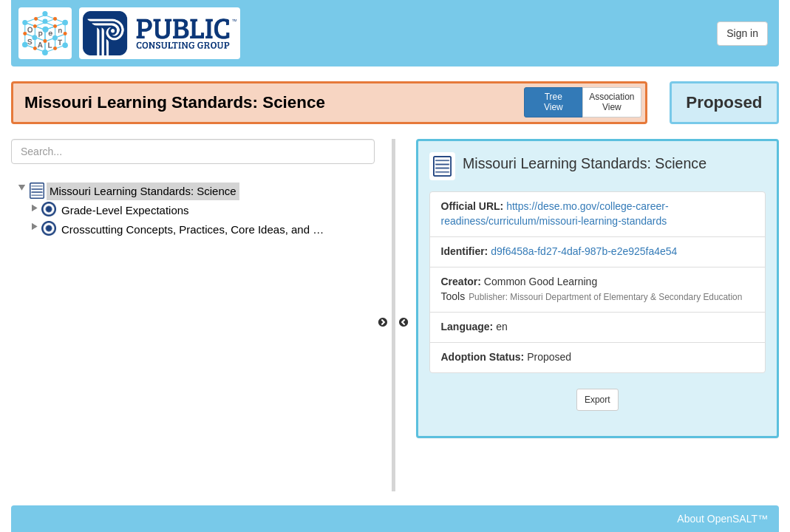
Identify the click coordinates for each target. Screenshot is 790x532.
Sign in (742, 33)
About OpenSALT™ (722, 519)
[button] (21, 188)
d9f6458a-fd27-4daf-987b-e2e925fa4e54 (584, 251)
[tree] (193, 211)
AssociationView (612, 102)
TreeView (554, 102)
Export (597, 400)
